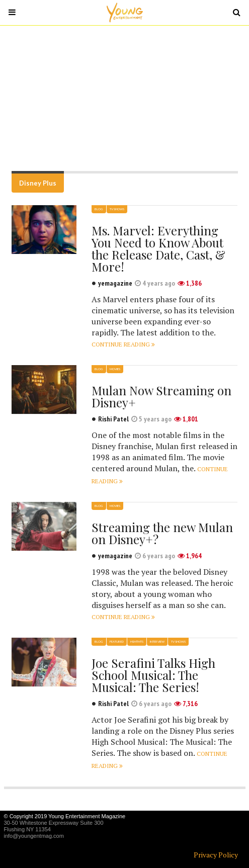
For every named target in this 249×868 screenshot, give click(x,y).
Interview (157, 641)
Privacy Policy (216, 855)
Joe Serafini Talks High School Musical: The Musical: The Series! (153, 675)
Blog (99, 209)
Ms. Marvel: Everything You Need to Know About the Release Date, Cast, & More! (158, 248)
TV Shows (117, 209)
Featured (117, 641)
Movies (115, 369)
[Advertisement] (124, 98)
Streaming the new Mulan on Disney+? (162, 533)
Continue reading (123, 344)
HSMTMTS (137, 641)
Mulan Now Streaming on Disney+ (161, 396)
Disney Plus (38, 183)
